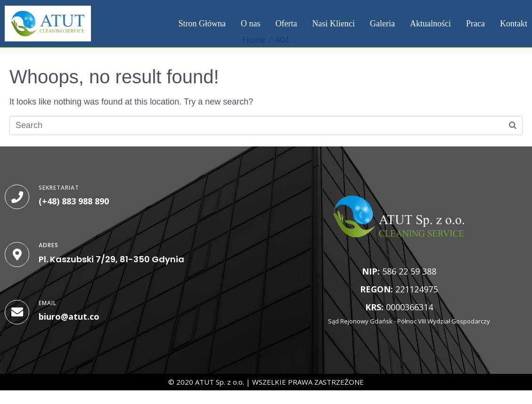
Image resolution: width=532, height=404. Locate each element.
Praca (475, 24)
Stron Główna (202, 24)
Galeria (382, 24)
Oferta (286, 24)
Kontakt (514, 24)
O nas (251, 24)
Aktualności (430, 24)
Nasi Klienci (334, 24)
